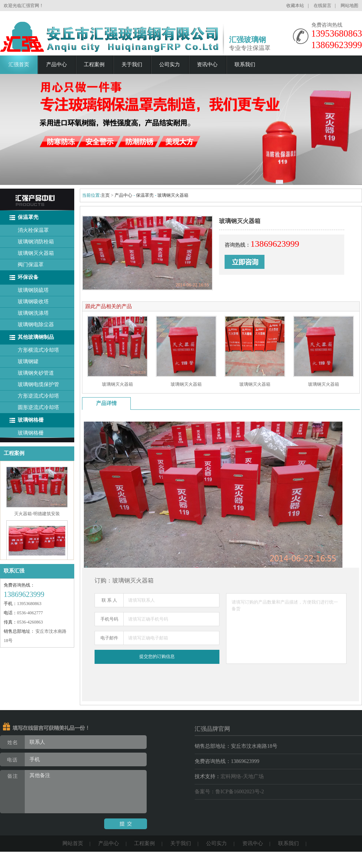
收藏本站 (295, 6)
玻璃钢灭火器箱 (36, 253)
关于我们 (132, 65)
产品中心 (57, 65)
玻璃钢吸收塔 (33, 302)
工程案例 (94, 65)
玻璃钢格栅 (31, 420)
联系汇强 (14, 571)
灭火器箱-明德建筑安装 (37, 515)
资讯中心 (207, 65)
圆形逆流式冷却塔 (38, 407)
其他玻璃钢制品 (36, 337)
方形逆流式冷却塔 (38, 396)
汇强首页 (19, 65)
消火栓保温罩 (33, 230)
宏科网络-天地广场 (242, 776)
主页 (105, 195)
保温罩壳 (28, 217)
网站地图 (349, 6)
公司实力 (170, 65)
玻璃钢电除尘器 (36, 325)
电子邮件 (109, 638)
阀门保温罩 (31, 265)
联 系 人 (109, 600)
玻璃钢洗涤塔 (33, 313)
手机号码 (109, 619)
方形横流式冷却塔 (38, 350)
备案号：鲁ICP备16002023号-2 (229, 792)
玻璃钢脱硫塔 (33, 290)
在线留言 (322, 6)
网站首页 (73, 843)
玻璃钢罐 (28, 362)
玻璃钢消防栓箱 (36, 242)
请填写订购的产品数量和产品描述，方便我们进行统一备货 (286, 629)
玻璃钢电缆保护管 (38, 384)
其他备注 (73, 792)
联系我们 (245, 65)
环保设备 (28, 277)
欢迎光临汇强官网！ (24, 6)
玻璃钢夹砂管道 (36, 373)
